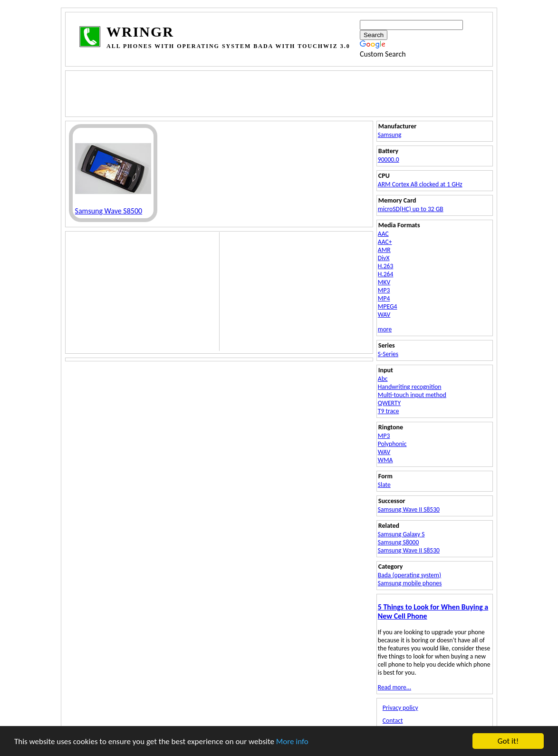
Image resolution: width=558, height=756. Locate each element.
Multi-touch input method (412, 395)
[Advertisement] (251, 93)
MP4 (384, 298)
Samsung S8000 (399, 542)
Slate (384, 485)
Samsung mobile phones (410, 583)
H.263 (386, 266)
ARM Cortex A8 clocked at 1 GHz (420, 184)
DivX (384, 258)
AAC (383, 234)
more (385, 329)
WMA (385, 460)
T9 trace (389, 411)
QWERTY (389, 403)
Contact (393, 721)
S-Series (388, 354)
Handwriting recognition (410, 387)
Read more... (394, 687)
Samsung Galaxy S (401, 534)
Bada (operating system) (409, 575)
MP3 (384, 290)
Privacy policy (400, 708)
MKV (384, 282)
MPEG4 (388, 306)
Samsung (390, 135)
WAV (384, 315)
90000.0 (389, 160)
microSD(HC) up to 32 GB (411, 209)
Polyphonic (392, 444)
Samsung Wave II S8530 (409, 509)
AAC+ (385, 242)
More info (292, 741)
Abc (383, 379)
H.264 (386, 274)
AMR (384, 250)
